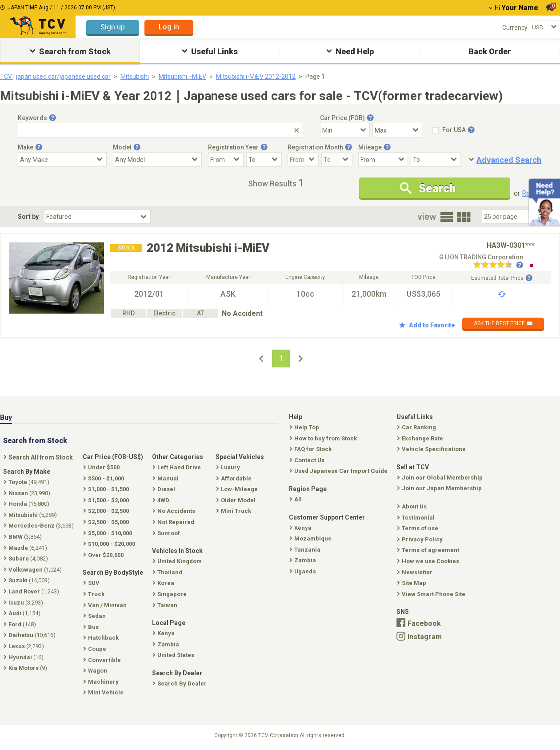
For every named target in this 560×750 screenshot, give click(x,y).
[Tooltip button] (52, 118)
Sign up (113, 27)
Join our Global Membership (441, 478)
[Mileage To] (436, 159)
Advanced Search (509, 160)
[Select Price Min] (345, 130)
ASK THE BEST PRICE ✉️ (503, 323)
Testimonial (417, 518)
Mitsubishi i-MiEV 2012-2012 (256, 77)
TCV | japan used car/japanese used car (55, 77)
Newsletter (416, 572)
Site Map (412, 583)
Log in (169, 27)
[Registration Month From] (303, 159)
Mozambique (311, 538)
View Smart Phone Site (432, 594)
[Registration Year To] (264, 159)
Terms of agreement (429, 550)
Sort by (28, 217)
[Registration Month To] (337, 159)
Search (428, 188)
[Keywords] (160, 130)
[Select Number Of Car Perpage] (512, 217)
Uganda (304, 571)
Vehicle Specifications (432, 449)
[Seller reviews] (498, 266)
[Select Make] (62, 159)
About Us (413, 506)
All (296, 499)
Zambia (304, 560)
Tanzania (306, 550)
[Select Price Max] (397, 130)
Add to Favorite (427, 325)
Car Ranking (417, 427)
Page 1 (315, 77)
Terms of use (418, 528)
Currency (515, 28)
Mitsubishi (135, 77)
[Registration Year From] (226, 159)
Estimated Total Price (502, 278)
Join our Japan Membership (440, 488)
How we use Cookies (429, 561)
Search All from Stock (39, 457)
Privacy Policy (421, 539)
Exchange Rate (421, 438)
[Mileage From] (383, 159)
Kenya (301, 528)
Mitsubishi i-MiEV (182, 77)
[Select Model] (157, 159)
